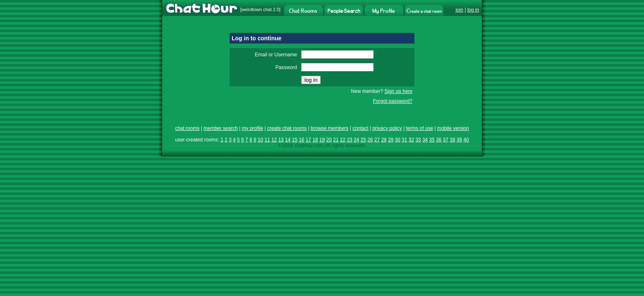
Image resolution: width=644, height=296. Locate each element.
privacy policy (387, 128)
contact (360, 128)
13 (281, 140)
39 (459, 140)
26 (370, 140)
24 (356, 140)
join (459, 10)
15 (295, 140)
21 (336, 140)
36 (439, 140)
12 (274, 140)
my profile (253, 128)
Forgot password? (393, 101)
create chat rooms (287, 128)
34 (425, 140)
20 (329, 140)
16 (301, 140)
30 (397, 140)
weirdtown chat (256, 9)
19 (322, 140)
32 (411, 140)
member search (220, 128)
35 (432, 140)
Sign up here (398, 91)
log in (473, 10)
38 (452, 140)
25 (363, 140)
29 (391, 140)
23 (349, 140)
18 (315, 140)
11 (267, 140)
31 (404, 140)
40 (466, 140)
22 (343, 140)
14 (288, 140)
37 (445, 140)
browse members (329, 128)
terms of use (419, 128)
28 (384, 140)
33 (418, 140)
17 (308, 140)
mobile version (453, 128)
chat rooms (187, 128)
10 (260, 140)
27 (377, 140)
